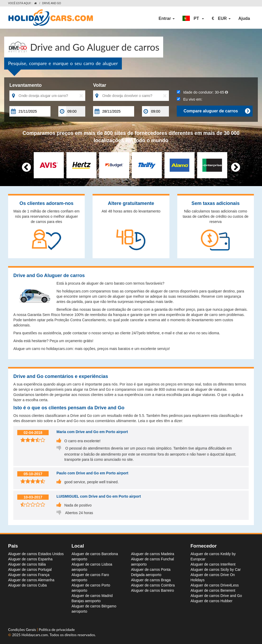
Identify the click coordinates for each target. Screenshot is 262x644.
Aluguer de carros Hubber (212, 601)
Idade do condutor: (202, 92)
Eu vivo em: (190, 99)
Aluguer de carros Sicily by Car (216, 570)
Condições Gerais (22, 629)
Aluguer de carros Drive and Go (216, 596)
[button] (193, 19)
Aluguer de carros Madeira (153, 554)
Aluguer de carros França (29, 575)
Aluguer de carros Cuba (27, 585)
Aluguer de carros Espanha (30, 559)
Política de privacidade (57, 629)
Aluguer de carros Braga (151, 580)
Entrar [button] (167, 18)
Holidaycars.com (35, 635)
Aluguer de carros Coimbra (153, 585)
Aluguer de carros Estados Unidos (36, 554)
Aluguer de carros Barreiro (152, 590)
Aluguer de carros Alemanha (31, 580)
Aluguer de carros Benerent (213, 590)
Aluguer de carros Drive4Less (215, 585)
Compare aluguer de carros (217, 111)
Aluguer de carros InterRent (213, 564)
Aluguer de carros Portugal (30, 570)
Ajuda (244, 18)
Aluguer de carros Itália (27, 564)
